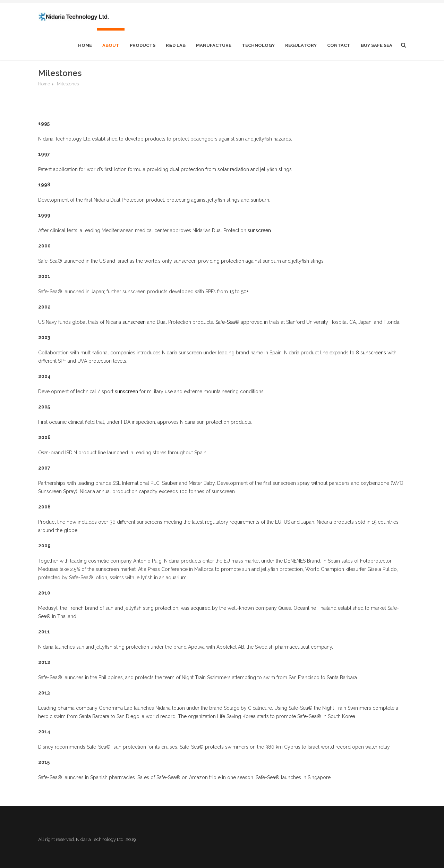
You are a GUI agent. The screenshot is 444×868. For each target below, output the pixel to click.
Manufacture (214, 45)
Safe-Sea (225, 322)
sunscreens (373, 353)
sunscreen (259, 230)
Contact (339, 45)
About (111, 45)
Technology (258, 45)
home (85, 45)
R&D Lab (176, 45)
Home (44, 84)
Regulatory (301, 45)
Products (143, 45)
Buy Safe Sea (377, 45)
